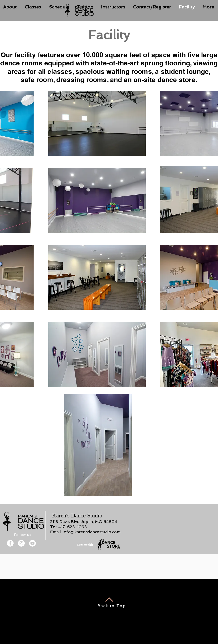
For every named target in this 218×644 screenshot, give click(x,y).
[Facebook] (10, 543)
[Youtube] (32, 543)
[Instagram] (21, 543)
